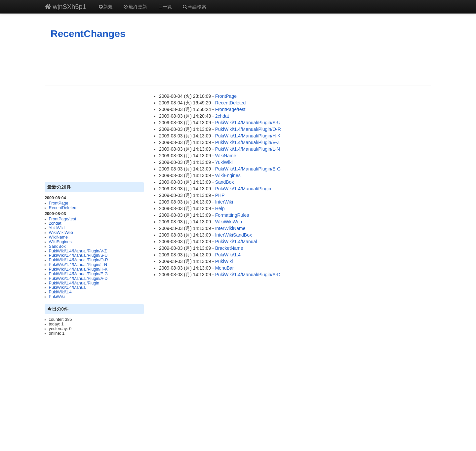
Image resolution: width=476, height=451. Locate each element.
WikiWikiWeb (61, 233)
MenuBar (225, 268)
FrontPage (59, 203)
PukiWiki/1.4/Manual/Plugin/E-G (78, 274)
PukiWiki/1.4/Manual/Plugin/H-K (78, 269)
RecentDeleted (63, 208)
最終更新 (135, 7)
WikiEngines (60, 242)
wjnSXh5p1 (65, 7)
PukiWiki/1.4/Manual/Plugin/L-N (78, 265)
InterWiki (224, 202)
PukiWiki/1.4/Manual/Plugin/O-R (79, 260)
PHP (220, 195)
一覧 (165, 7)
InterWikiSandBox (234, 235)
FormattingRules (232, 215)
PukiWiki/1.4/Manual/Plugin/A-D (78, 279)
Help (220, 208)
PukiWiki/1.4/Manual (68, 287)
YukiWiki (57, 228)
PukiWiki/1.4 (60, 292)
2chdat (55, 223)
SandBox (57, 246)
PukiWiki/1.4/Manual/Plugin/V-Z (78, 251)
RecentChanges (88, 34)
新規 (105, 7)
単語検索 (194, 7)
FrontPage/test (63, 219)
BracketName (229, 248)
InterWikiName (230, 228)
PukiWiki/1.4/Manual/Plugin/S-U (78, 255)
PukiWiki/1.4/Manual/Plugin (74, 283)
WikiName (58, 237)
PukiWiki (57, 297)
